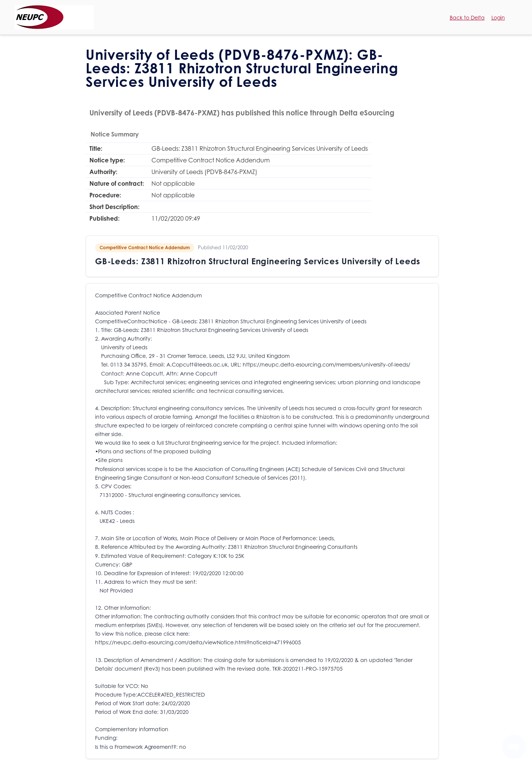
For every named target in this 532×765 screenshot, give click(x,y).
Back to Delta (467, 17)
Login (498, 17)
